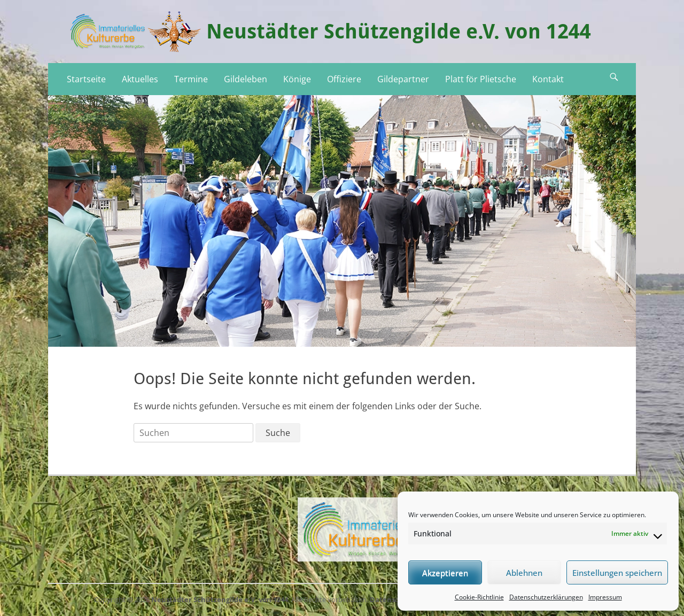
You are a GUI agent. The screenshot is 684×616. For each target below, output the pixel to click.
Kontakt (548, 79)
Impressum (605, 597)
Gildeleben (246, 79)
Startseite (86, 79)
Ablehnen (524, 573)
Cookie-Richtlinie (479, 597)
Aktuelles (140, 79)
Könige (297, 79)
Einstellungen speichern (617, 573)
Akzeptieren (445, 573)
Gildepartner (403, 79)
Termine (191, 79)
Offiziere (344, 79)
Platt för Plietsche (481, 79)
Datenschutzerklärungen (546, 597)
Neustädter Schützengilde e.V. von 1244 (399, 32)
